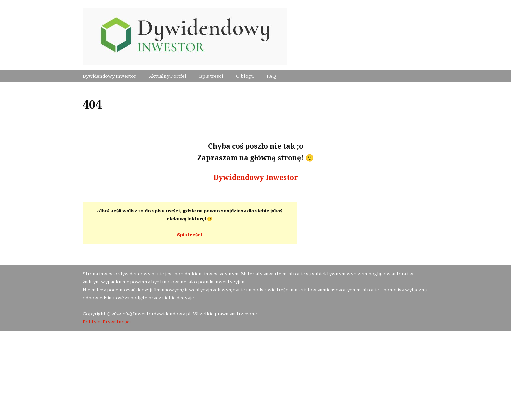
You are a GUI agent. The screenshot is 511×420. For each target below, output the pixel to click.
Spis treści (211, 76)
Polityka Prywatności (107, 322)
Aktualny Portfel (168, 76)
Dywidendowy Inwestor (109, 76)
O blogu (245, 76)
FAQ (271, 76)
